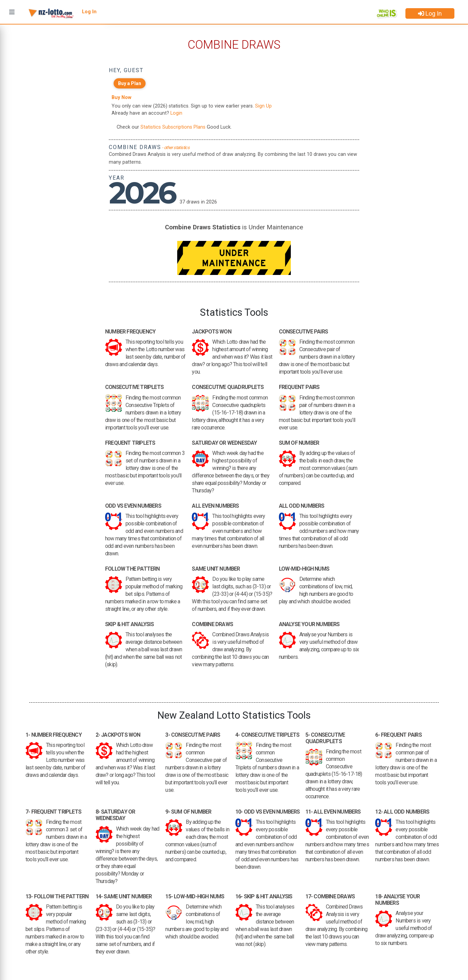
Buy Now (121, 97)
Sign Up (263, 106)
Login (176, 113)
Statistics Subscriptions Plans (173, 127)
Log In (430, 13)
